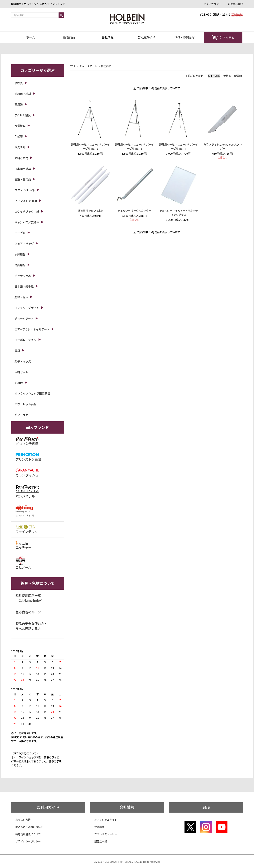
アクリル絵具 (23, 115)
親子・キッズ (23, 361)
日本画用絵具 (23, 169)
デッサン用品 (23, 276)
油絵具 (19, 83)
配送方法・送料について (29, 827)
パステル (20, 147)
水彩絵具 (20, 126)
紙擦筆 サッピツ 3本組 (90, 211)
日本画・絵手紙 (24, 286)
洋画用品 (20, 265)
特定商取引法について (28, 834)
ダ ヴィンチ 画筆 (25, 190)
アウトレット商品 (25, 404)
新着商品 (69, 37)
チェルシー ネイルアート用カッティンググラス (179, 213)
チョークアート (88, 66)
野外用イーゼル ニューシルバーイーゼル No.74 (178, 147)
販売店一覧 (101, 841)
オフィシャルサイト (106, 820)
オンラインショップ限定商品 (32, 393)
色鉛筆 (19, 136)
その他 (19, 383)
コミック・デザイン (27, 308)
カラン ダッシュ (27, 473)
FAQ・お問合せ (185, 37)
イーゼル (20, 233)
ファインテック (27, 529)
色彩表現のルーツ (28, 612)
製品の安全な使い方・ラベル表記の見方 (31, 626)
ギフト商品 (21, 415)
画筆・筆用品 (23, 179)
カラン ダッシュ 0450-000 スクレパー (223, 147)
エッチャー (23, 545)
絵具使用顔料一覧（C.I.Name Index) (29, 598)
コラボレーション (25, 340)
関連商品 (106, 66)
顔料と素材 (21, 158)
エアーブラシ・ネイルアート (32, 329)
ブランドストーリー (106, 834)
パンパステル (27, 491)
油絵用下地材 (23, 94)
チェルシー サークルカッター (134, 211)
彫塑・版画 (21, 297)
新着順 (238, 76)
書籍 (17, 350)
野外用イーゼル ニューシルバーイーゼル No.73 (134, 147)
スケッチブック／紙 (27, 211)
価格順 (227, 76)
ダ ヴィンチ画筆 (27, 441)
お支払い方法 (23, 820)
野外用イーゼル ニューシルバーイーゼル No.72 (90, 147)
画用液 (19, 104)
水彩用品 (20, 254)
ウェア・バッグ (24, 243)
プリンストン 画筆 (26, 201)
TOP (73, 66)
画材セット (21, 372)
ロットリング (25, 512)
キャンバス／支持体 (27, 222)
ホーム (31, 37)
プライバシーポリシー (28, 841)
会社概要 (99, 827)
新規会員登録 (235, 4)
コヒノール (23, 563)
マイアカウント (213, 4)
